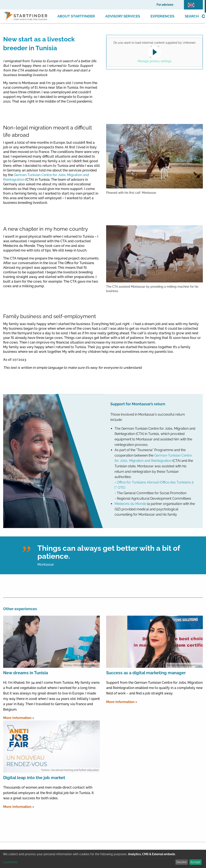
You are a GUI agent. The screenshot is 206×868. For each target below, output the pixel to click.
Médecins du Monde (130, 504)
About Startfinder (76, 16)
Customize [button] (10, 862)
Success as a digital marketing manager (146, 673)
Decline (182, 862)
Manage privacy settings (155, 61)
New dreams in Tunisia (26, 673)
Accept (195, 862)
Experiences (162, 16)
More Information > (19, 718)
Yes (154, 55)
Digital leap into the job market (34, 778)
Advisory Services (123, 16)
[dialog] (103, 859)
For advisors (165, 5)
